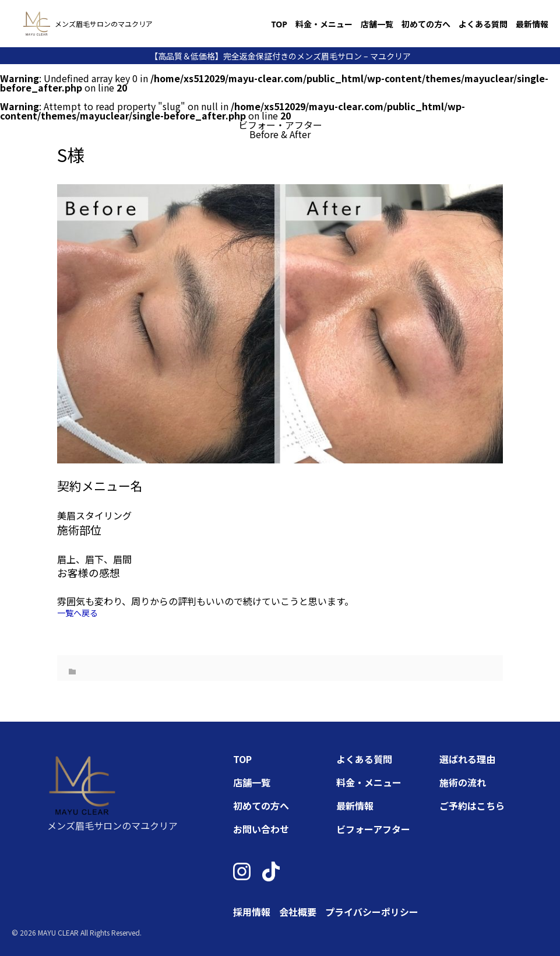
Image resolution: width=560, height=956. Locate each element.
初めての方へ (426, 24)
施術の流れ (463, 782)
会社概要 (298, 912)
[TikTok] (271, 871)
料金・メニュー (324, 24)
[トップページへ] (37, 24)
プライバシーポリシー (372, 912)
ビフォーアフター (373, 829)
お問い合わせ (261, 829)
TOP (279, 24)
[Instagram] (242, 871)
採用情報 (252, 912)
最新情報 (532, 24)
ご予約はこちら (472, 806)
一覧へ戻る (78, 613)
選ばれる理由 (467, 759)
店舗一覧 (377, 24)
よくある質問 (483, 24)
